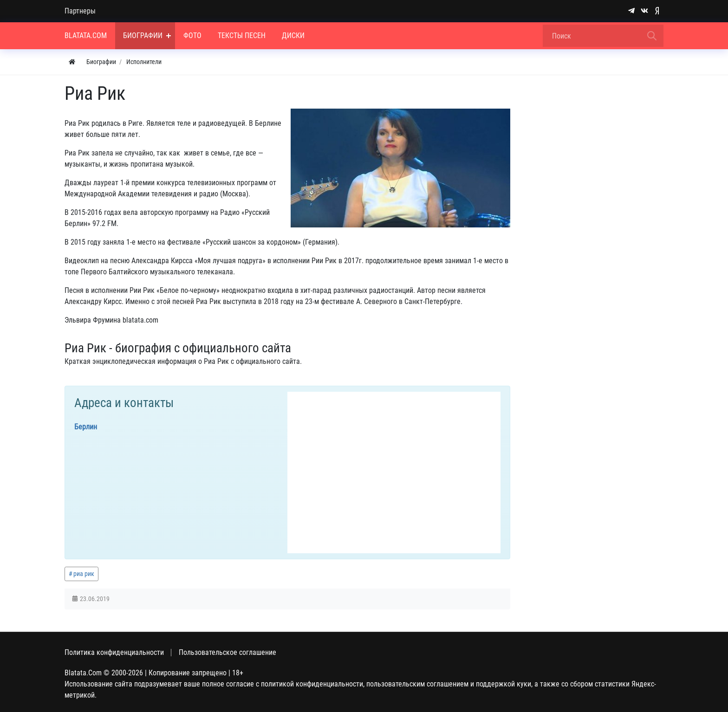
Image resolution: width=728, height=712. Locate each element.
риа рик (84, 574)
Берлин (86, 427)
